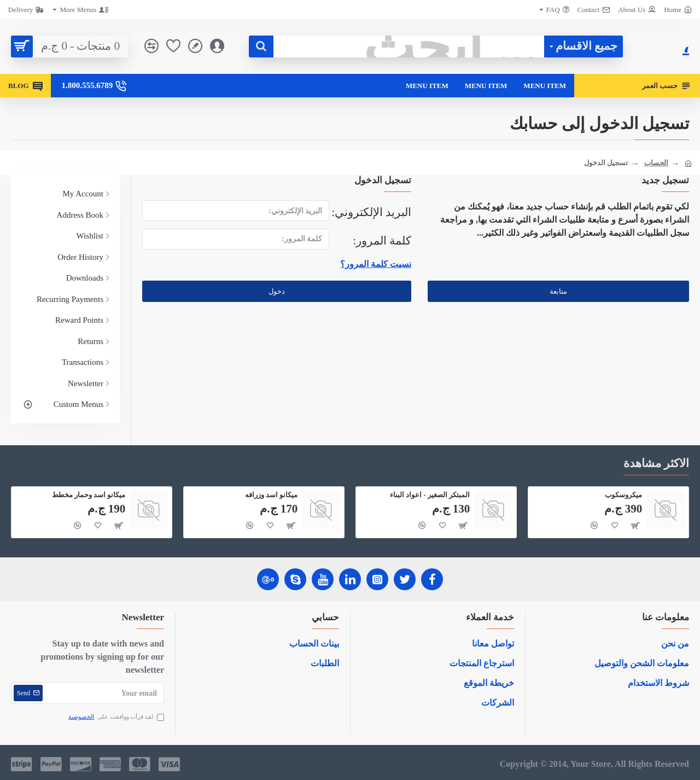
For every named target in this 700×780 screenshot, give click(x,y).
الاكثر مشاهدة (656, 463)
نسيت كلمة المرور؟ (376, 264)
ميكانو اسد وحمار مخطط (89, 495)
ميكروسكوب (623, 495)
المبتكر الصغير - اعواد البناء (430, 495)
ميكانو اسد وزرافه (272, 495)
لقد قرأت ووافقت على (115, 717)
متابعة (558, 291)
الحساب (656, 163)
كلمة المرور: (382, 241)
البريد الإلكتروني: (371, 212)
